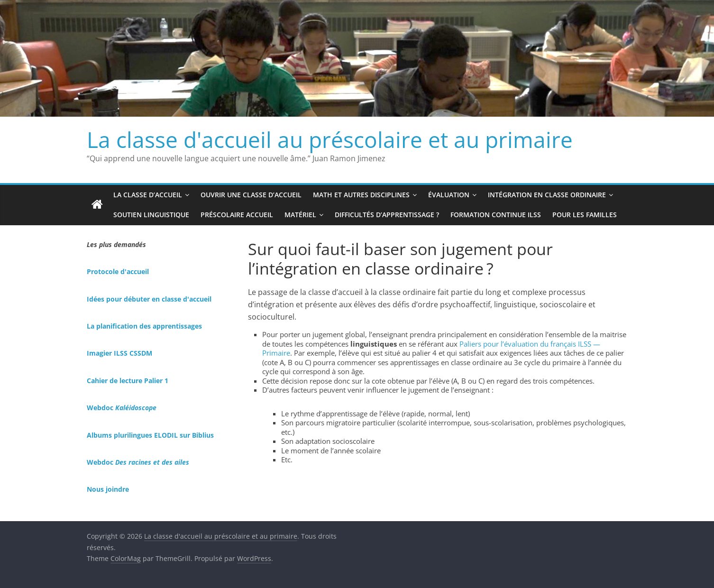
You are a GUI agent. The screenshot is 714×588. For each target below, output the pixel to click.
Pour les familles (585, 215)
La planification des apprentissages (144, 326)
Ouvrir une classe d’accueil (251, 195)
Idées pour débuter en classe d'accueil (149, 299)
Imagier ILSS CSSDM (119, 353)
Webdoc (122, 408)
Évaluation (449, 195)
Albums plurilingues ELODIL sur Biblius (150, 435)
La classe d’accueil (148, 195)
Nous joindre (108, 489)
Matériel (300, 215)
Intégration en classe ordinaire (547, 195)
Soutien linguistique (151, 215)
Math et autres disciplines (361, 195)
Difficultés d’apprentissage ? (387, 215)
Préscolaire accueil (237, 215)
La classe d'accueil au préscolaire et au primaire (330, 139)
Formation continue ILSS (496, 215)
